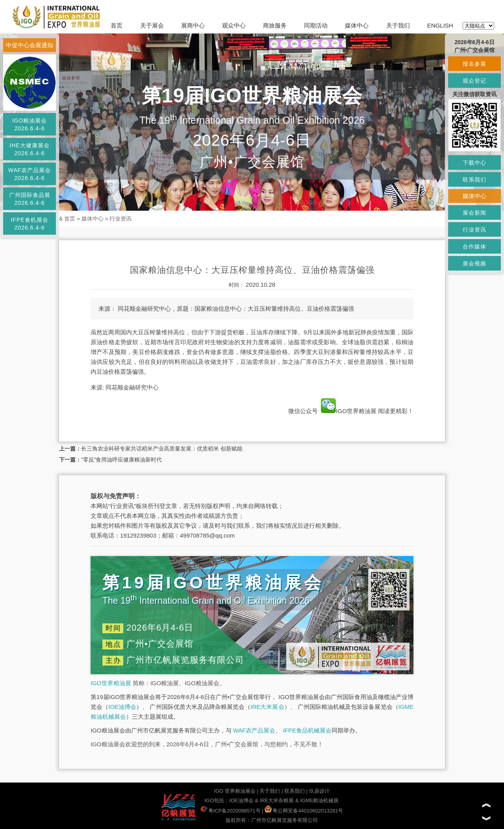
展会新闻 (474, 213)
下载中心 (474, 163)
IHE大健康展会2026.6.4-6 (29, 149)
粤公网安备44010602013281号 (304, 811)
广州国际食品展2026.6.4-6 (30, 199)
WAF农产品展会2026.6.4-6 (30, 174)
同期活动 (316, 25)
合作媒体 (474, 247)
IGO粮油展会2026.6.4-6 (30, 124)
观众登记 (474, 81)
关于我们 (398, 25)
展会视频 (474, 263)
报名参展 (474, 64)
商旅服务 (275, 25)
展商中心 (193, 25)
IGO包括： (217, 800)
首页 (117, 25)
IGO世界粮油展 (349, 411)
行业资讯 (120, 219)
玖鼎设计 (319, 791)
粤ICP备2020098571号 (231, 811)
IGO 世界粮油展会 (234, 791)
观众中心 (234, 25)
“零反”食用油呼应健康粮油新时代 (121, 460)
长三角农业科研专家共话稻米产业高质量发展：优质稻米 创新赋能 (162, 449)
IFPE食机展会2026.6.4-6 (29, 224)
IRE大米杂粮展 (277, 800)
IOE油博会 (122, 707)
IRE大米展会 (267, 707)
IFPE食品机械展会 (307, 730)
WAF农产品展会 (254, 730)
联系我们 (295, 791)
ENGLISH (440, 25)
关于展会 (152, 25)
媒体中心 (357, 25)
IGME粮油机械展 (319, 800)
